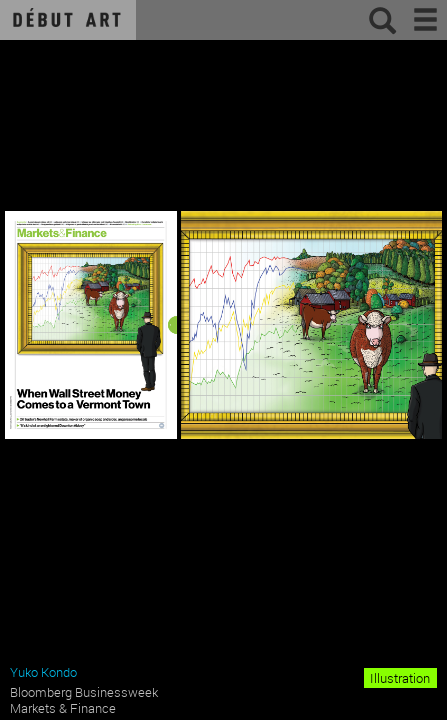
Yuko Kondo (43, 672)
